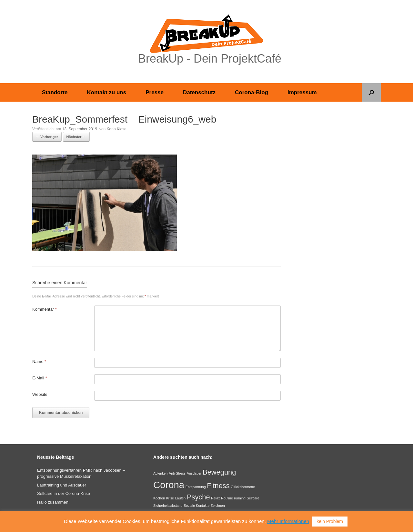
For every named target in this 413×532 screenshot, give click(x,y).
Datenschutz (199, 92)
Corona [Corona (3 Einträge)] (169, 485)
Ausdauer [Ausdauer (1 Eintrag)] (194, 473)
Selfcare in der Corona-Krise (64, 493)
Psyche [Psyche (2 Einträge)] (198, 497)
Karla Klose (117, 129)
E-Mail (40, 378)
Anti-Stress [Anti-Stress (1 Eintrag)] (177, 473)
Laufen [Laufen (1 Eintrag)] (181, 498)
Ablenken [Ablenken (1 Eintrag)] (160, 473)
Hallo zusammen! (53, 502)
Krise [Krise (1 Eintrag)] (170, 498)
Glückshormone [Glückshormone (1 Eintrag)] (243, 487)
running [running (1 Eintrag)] (240, 498)
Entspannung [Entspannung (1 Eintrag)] (196, 487)
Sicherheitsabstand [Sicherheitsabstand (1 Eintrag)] (168, 506)
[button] (371, 92)
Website (40, 394)
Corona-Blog (252, 92)
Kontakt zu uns (106, 92)
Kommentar (45, 309)
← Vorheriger (47, 137)
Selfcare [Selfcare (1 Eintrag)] (253, 498)
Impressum (302, 92)
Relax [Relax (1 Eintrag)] (215, 498)
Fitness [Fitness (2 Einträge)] (218, 486)
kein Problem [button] (330, 521)
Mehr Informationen (288, 521)
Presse (155, 92)
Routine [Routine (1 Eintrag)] (227, 498)
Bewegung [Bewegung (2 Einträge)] (219, 472)
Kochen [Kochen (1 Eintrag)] (159, 498)
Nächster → (76, 137)
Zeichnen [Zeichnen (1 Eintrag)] (218, 506)
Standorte (55, 92)
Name (39, 361)
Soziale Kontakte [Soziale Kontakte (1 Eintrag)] (196, 506)
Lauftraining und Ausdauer (62, 485)
